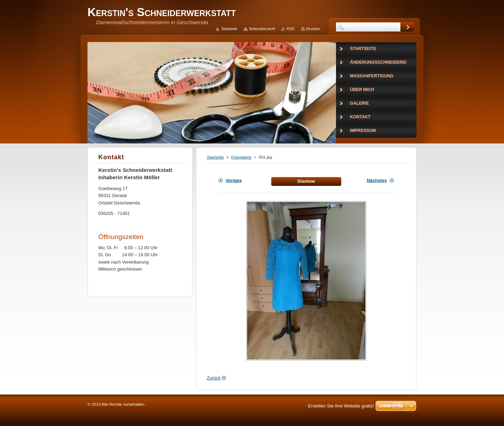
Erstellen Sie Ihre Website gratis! (341, 406)
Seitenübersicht (262, 29)
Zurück (214, 378)
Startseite (215, 157)
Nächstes (377, 180)
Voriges (234, 180)
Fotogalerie (241, 157)
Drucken (313, 29)
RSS (290, 29)
